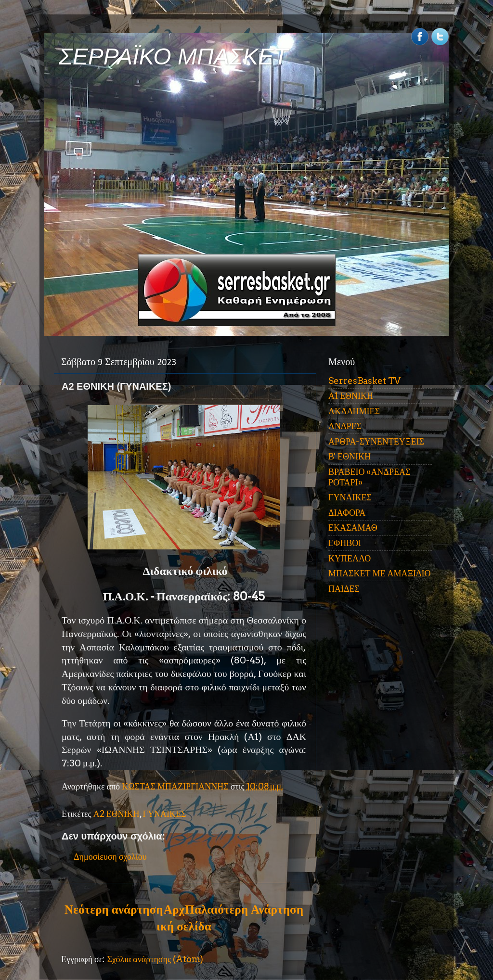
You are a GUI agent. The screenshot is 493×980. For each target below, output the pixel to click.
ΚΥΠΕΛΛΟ (350, 558)
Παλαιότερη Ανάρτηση (244, 909)
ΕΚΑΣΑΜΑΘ (353, 528)
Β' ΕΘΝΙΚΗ (350, 456)
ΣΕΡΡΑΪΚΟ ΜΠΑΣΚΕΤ (173, 57)
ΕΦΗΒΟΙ (345, 543)
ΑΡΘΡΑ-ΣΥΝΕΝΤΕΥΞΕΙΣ (376, 441)
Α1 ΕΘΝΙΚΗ (351, 396)
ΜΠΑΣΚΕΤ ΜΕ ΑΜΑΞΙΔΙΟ (380, 573)
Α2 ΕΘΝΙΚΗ (117, 814)
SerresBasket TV (364, 381)
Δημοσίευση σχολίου (110, 857)
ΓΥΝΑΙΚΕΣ (165, 814)
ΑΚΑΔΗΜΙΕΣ (354, 411)
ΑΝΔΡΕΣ (345, 426)
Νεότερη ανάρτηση (114, 909)
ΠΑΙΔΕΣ (344, 589)
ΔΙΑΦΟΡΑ (347, 513)
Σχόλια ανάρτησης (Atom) (155, 959)
